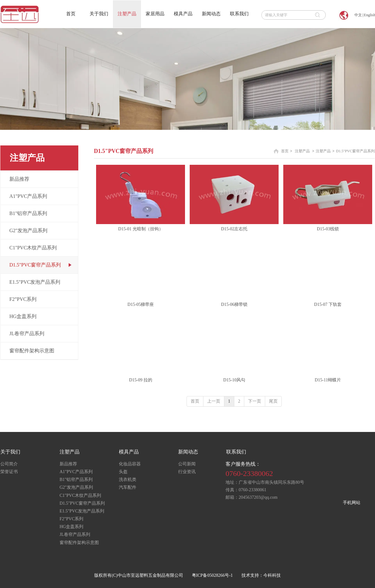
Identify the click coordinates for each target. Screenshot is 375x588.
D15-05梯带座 (141, 304)
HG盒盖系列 (71, 527)
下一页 (255, 401)
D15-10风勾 (234, 380)
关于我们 (10, 452)
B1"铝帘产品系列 (76, 480)
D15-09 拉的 (141, 380)
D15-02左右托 (234, 229)
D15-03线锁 (328, 229)
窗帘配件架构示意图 (79, 543)
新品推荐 (68, 464)
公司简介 (9, 464)
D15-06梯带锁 (234, 304)
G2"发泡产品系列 (76, 487)
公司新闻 (187, 464)
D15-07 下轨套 (328, 304)
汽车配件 (128, 487)
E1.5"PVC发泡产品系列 (82, 511)
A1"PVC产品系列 (76, 472)
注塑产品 (302, 151)
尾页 (273, 401)
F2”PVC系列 (71, 519)
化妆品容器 (130, 464)
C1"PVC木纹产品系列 (80, 495)
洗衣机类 (128, 480)
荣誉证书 (9, 472)
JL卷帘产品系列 (75, 534)
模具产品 (129, 452)
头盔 (123, 472)
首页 (285, 151)
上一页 (214, 401)
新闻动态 (188, 452)
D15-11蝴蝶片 (328, 380)
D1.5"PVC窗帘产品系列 (355, 151)
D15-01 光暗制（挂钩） (141, 229)
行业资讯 (187, 472)
